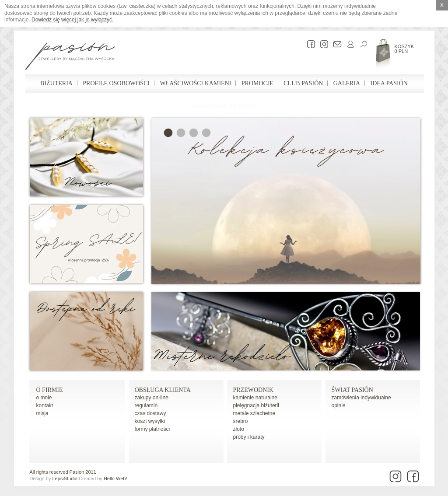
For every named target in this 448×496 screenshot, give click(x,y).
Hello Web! (115, 479)
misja (42, 413)
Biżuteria (56, 83)
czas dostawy (150, 413)
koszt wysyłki (150, 421)
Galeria (347, 83)
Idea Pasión (389, 83)
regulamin (146, 405)
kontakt (45, 405)
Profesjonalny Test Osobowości (206, 133)
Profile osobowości (116, 83)
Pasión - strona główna (70, 57)
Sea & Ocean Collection (181, 133)
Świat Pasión (352, 390)
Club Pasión (303, 83)
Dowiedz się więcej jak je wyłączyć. (72, 20)
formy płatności (152, 429)
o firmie (50, 390)
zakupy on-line (152, 398)
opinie (339, 405)
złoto (239, 429)
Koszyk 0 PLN (404, 49)
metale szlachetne (254, 413)
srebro (241, 421)
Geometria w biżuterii (194, 133)
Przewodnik (254, 390)
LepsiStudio (65, 479)
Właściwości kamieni (195, 83)
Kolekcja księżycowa (168, 133)
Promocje (257, 83)
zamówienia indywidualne (361, 398)
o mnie (44, 398)
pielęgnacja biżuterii (256, 405)
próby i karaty (249, 437)
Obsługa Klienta (163, 390)
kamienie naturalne (255, 398)
